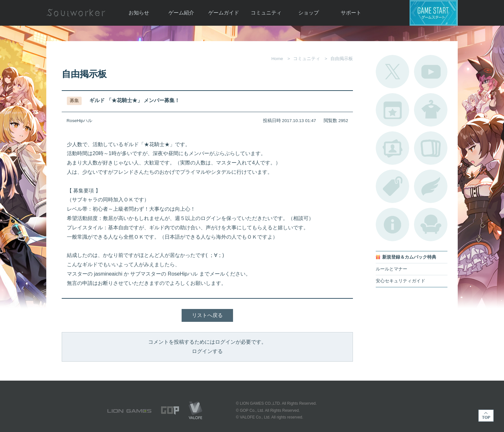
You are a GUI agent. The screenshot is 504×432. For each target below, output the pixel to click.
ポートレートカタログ (392, 148)
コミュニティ (266, 13)
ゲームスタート (434, 13)
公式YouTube (431, 72)
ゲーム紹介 (181, 13)
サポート (351, 13)
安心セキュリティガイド (401, 281)
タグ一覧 (392, 186)
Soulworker (76, 13)
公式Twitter (392, 72)
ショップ (309, 13)
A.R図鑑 (431, 148)
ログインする (207, 351)
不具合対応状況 (392, 225)
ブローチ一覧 (431, 186)
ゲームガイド (224, 13)
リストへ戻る (207, 315)
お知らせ (139, 13)
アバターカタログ (431, 110)
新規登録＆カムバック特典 (409, 257)
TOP (486, 416)
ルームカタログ (431, 225)
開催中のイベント (392, 110)
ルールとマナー (392, 269)
